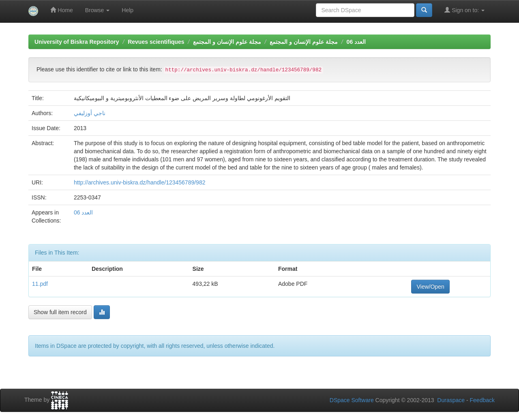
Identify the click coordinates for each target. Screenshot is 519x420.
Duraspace (451, 400)
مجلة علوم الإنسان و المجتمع (227, 42)
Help (128, 10)
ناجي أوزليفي (90, 113)
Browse (98, 10)
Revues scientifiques (156, 42)
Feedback (482, 400)
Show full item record (60, 312)
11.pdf (40, 284)
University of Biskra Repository (77, 42)
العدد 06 (356, 42)
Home (61, 10)
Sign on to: (464, 10)
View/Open (430, 287)
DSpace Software (352, 400)
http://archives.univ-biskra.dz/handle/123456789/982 (140, 182)
